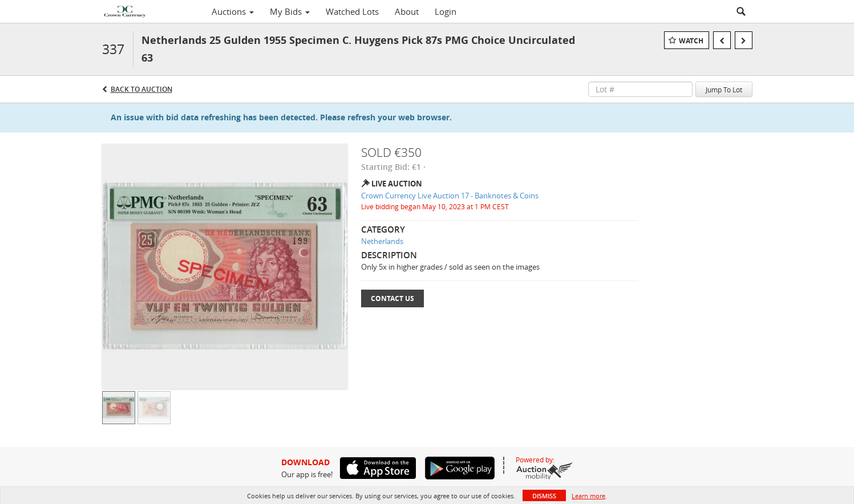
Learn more (588, 496)
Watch (691, 41)
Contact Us (392, 298)
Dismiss (544, 496)
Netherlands (382, 241)
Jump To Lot (724, 90)
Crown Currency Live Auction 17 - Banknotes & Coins (450, 196)
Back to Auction (141, 89)
